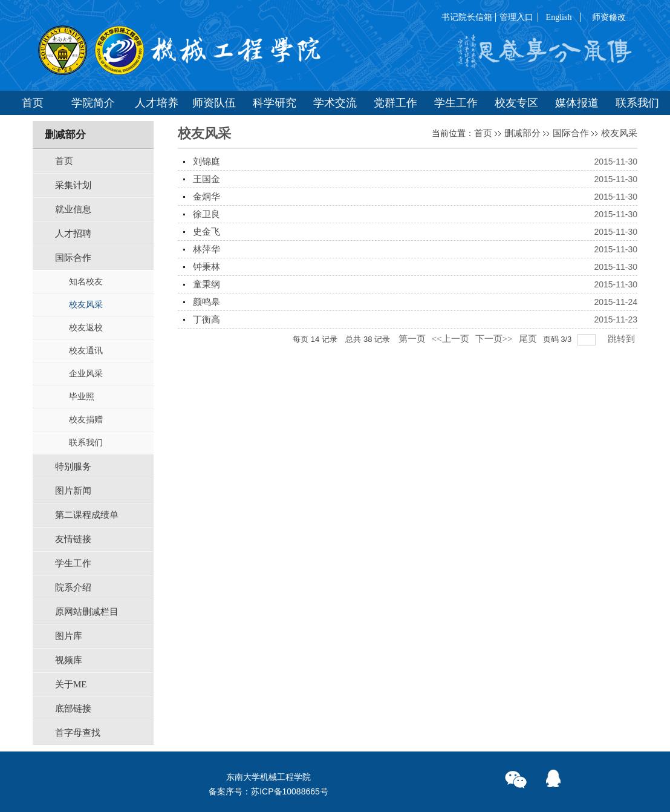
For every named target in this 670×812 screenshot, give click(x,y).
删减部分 (522, 133)
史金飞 (207, 232)
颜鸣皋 (207, 302)
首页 (483, 133)
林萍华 (207, 249)
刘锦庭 (207, 162)
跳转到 (623, 339)
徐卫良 (207, 214)
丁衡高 (207, 319)
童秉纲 (207, 284)
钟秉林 (207, 267)
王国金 (207, 179)
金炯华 (207, 197)
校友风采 (619, 133)
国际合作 (571, 133)
